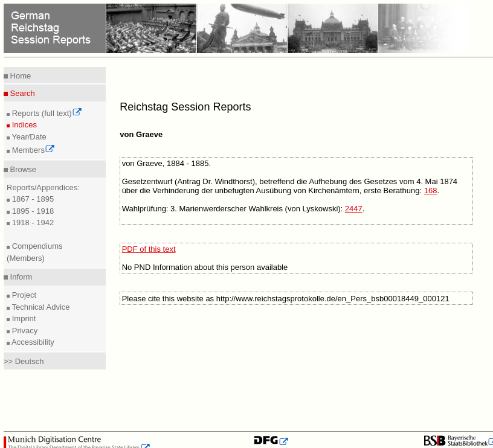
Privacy (24, 331)
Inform (20, 277)
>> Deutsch (24, 361)
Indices (23, 125)
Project (23, 295)
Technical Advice (40, 307)
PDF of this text (149, 249)
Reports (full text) (46, 113)
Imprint (23, 318)
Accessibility (32, 342)
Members (32, 150)
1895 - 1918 (32, 211)
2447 (354, 209)
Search (21, 93)
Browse (22, 169)
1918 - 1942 (32, 222)
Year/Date (28, 137)
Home (19, 76)
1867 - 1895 (32, 199)
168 (431, 190)
